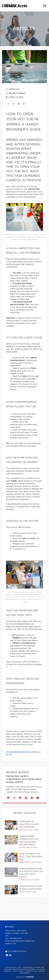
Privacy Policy (19, 971)
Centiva (29, 977)
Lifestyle (13, 89)
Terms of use (31, 971)
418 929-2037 (16, 939)
